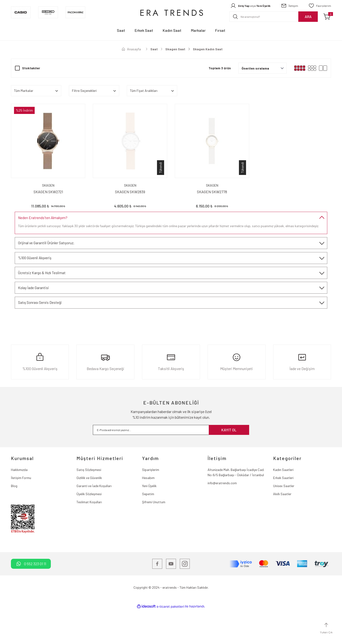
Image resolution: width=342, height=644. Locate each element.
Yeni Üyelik (149, 520)
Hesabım (148, 512)
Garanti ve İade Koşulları (94, 520)
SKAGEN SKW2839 (130, 192)
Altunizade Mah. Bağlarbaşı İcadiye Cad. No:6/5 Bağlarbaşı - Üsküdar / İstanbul (236, 506)
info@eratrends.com (222, 517)
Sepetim (148, 528)
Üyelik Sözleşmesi (89, 528)
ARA (308, 16)
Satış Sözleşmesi (89, 504)
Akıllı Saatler (282, 528)
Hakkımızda (19, 504)
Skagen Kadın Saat (208, 49)
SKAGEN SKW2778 (212, 192)
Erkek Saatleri (283, 512)
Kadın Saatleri (283, 504)
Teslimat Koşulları (89, 536)
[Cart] (327, 17)
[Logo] (171, 12)
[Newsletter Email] (171, 464)
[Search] (274, 17)
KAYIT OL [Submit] (229, 464)
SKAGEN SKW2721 (48, 192)
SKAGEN (48, 185)
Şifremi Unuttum (154, 536)
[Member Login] (250, 6)
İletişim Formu (21, 512)
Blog (14, 520)
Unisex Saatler (284, 520)
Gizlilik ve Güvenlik (89, 512)
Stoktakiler (31, 68)
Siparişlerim (151, 504)
